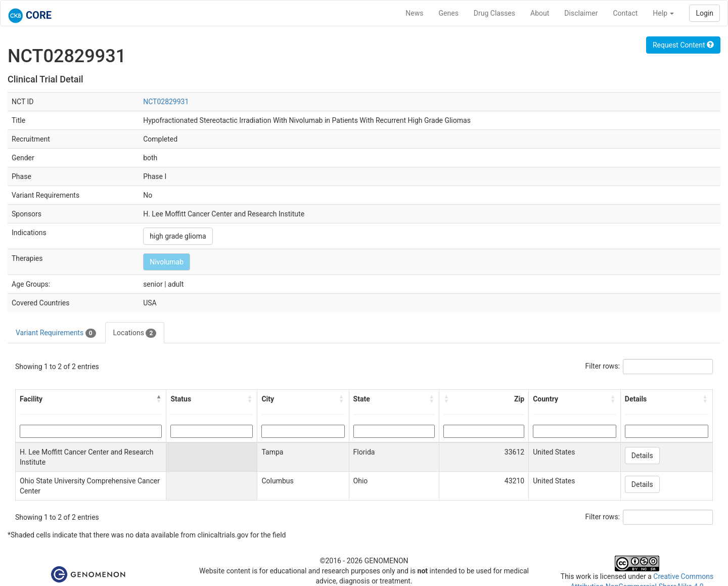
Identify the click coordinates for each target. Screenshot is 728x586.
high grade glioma (178, 236)
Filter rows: (603, 366)
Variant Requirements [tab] (56, 333)
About (540, 13)
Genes (449, 13)
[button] (159, 399)
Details (642, 456)
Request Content (683, 45)
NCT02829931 (166, 102)
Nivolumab (167, 262)
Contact (625, 13)
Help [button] (663, 13)
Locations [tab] (135, 333)
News (414, 13)
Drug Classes (494, 13)
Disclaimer (581, 13)
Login (704, 13)
